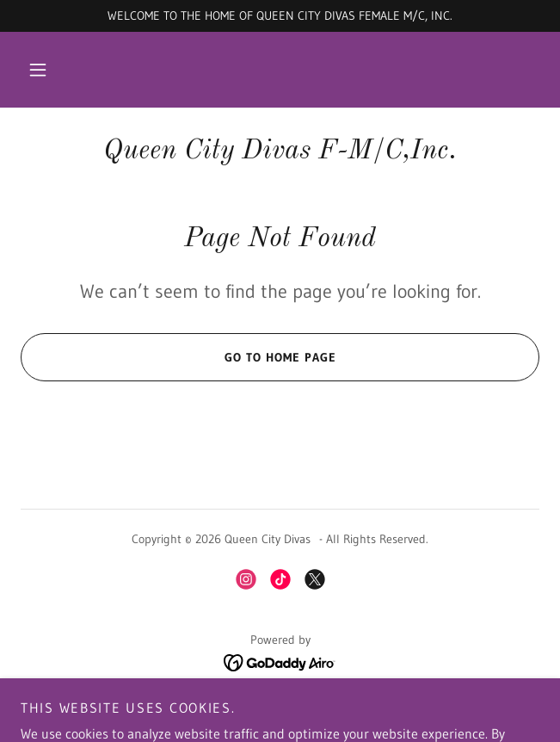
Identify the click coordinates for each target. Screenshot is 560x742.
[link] (280, 151)
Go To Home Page (178, 357)
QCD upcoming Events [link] (280, 703)
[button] (38, 70)
